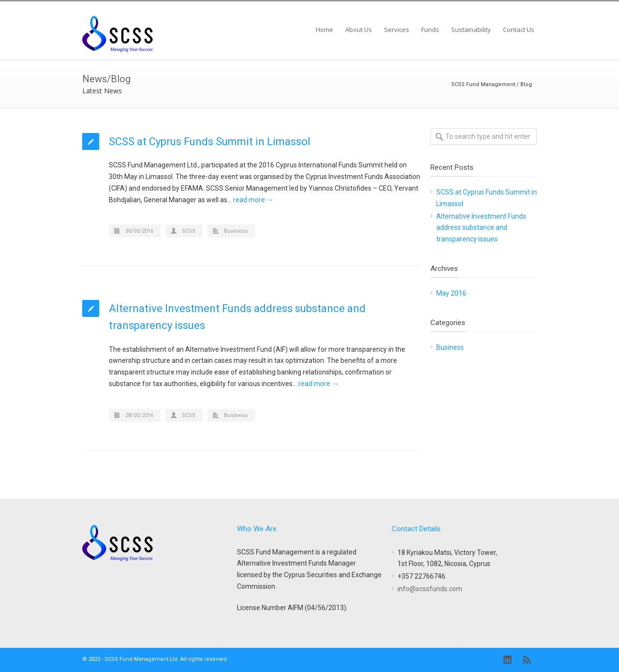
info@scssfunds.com (430, 589)
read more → (253, 200)
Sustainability (471, 30)
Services (397, 30)
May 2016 (451, 293)
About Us (359, 30)
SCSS (189, 231)
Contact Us (519, 30)
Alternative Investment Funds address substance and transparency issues (481, 228)
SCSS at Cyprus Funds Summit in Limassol (210, 142)
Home (324, 30)
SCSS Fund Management (483, 84)
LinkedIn (508, 660)
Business (236, 231)
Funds (430, 30)
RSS (527, 660)
